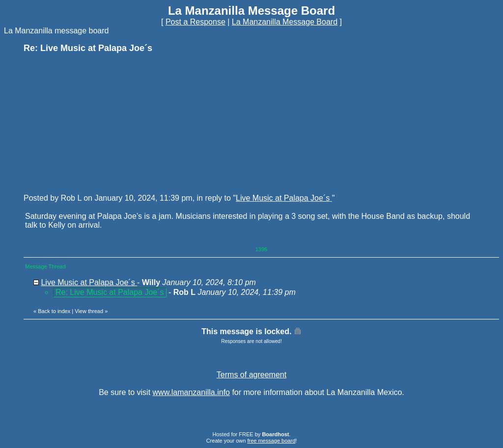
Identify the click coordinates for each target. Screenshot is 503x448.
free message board (271, 441)
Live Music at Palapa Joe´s (284, 198)
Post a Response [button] (196, 22)
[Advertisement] (97, 123)
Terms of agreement (251, 375)
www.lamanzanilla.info (191, 392)
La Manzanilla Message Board (285, 22)
